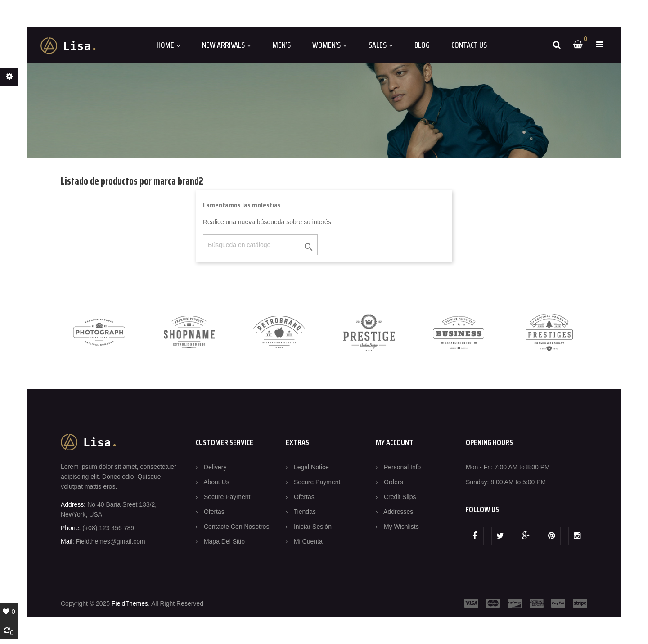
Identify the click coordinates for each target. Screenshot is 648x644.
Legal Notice (311, 467)
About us (216, 482)
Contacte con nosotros (237, 527)
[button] (600, 45)
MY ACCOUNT (394, 442)
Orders (394, 482)
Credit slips (400, 497)
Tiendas (305, 512)
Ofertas (214, 512)
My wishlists (401, 527)
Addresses (398, 512)
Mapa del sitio (224, 541)
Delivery (215, 467)
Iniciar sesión (313, 527)
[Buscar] (260, 245)
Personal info (403, 467)
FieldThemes (130, 603)
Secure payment (227, 497)
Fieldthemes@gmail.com (110, 541)
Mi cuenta (308, 541)
